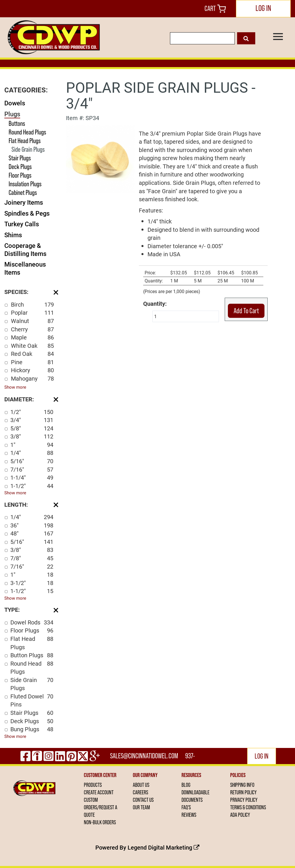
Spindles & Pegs (27, 213)
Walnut (32, 321)
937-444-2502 (191, 758)
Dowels (15, 103)
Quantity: (155, 303)
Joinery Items (24, 202)
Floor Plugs (20, 175)
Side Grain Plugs (28, 149)
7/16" (32, 469)
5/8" (32, 428)
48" (32, 533)
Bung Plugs (32, 729)
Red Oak (32, 354)
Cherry (32, 329)
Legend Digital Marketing (163, 847)
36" (32, 525)
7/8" (32, 558)
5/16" (32, 461)
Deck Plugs (20, 167)
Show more (15, 387)
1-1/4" (32, 477)
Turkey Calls (22, 224)
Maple (32, 337)
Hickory (32, 370)
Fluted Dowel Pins (32, 700)
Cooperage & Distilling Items (25, 249)
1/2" (32, 412)
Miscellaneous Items (25, 268)
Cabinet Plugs (23, 192)
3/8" (32, 436)
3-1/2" (32, 583)
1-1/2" (32, 486)
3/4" (32, 420)
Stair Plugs (20, 158)
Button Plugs (32, 655)
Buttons (17, 123)
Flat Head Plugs (25, 141)
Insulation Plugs (25, 184)
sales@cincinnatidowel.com (144, 756)
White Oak (32, 346)
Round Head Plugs (27, 132)
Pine (32, 362)
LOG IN (263, 8)
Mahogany (32, 378)
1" (32, 445)
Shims (13, 235)
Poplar (32, 313)
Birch (32, 304)
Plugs (12, 114)
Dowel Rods (32, 622)
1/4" (32, 453)
